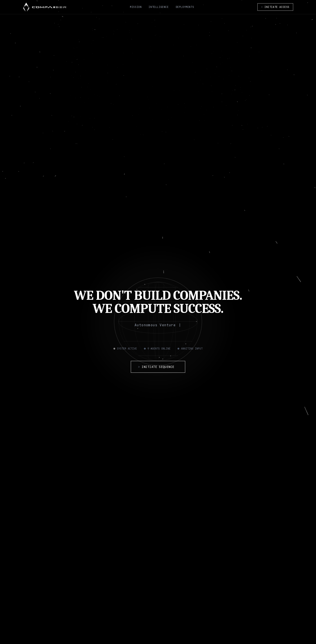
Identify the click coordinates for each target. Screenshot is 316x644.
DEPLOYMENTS (185, 7)
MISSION (136, 7)
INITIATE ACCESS (275, 7)
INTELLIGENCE (159, 7)
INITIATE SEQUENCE (158, 367)
